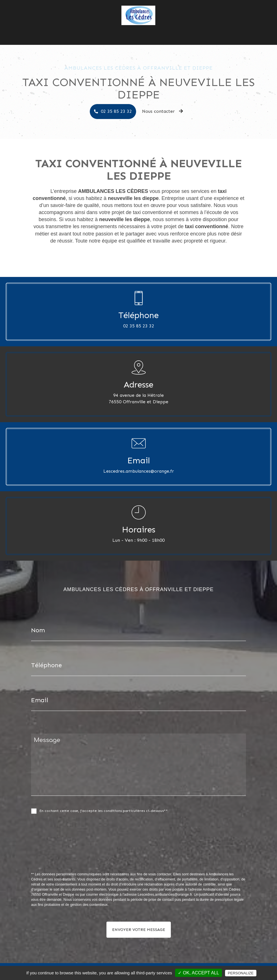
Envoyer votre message (139, 930)
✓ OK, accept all (198, 973)
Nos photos (154, 30)
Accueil (84, 30)
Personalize (241, 973)
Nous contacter (184, 30)
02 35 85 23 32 (116, 111)
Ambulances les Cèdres (117, 30)
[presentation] (91, 855)
